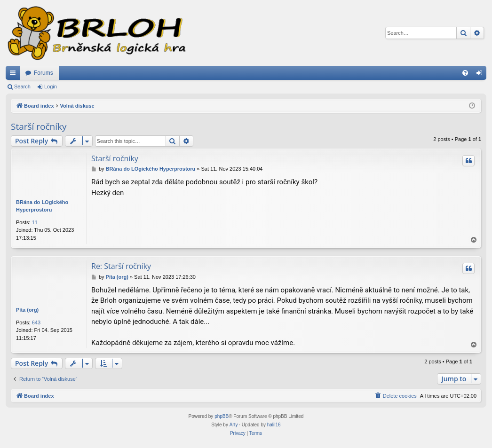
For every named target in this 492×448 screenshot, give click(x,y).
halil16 (274, 425)
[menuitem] (465, 73)
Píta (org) (27, 310)
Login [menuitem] (481, 75)
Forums (44, 73)
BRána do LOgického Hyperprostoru (42, 206)
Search (22, 86)
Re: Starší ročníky (121, 266)
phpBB (222, 416)
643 (36, 322)
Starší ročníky (39, 126)
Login (51, 86)
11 (35, 222)
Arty (234, 425)
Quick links (15, 75)
